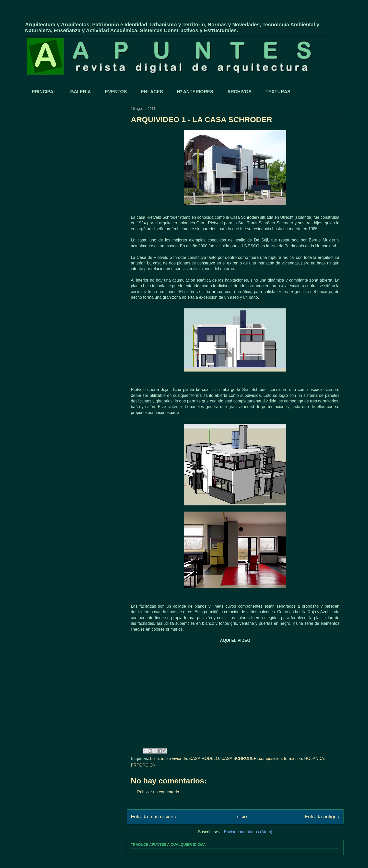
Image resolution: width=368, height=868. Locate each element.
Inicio (241, 817)
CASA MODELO (204, 759)
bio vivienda (176, 759)
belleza (157, 759)
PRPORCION (143, 765)
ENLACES (152, 92)
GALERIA (81, 92)
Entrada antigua (322, 817)
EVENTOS (116, 92)
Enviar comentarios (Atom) (248, 832)
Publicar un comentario (158, 792)
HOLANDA (314, 759)
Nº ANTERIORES (195, 92)
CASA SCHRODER (239, 759)
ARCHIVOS (239, 92)
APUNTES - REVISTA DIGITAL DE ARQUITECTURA (85, 16)
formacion (293, 759)
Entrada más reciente (154, 817)
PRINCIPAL (44, 92)
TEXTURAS (278, 92)
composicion (271, 759)
